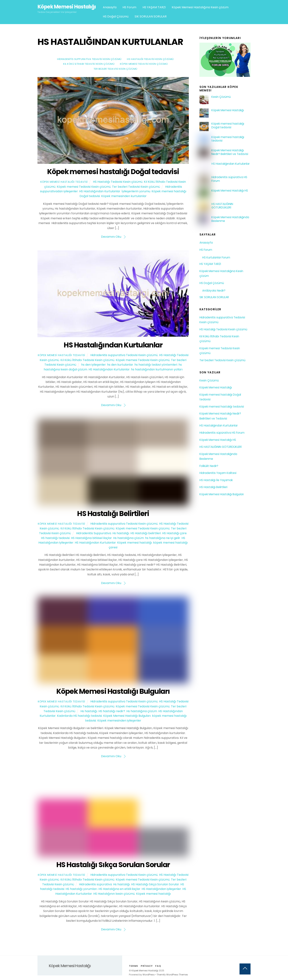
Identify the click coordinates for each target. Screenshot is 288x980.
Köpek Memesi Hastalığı (228, 110)
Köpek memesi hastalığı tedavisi (228, 139)
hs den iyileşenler (93, 365)
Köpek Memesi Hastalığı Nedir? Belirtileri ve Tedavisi (230, 152)
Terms (134, 966)
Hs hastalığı (121, 533)
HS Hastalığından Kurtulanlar (100, 191)
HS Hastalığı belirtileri (146, 533)
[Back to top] (245, 969)
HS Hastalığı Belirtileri (113, 514)
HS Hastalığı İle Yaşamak (216, 480)
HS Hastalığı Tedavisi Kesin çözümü (150, 59)
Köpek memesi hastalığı (135, 543)
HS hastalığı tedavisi (55, 538)
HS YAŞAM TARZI (154, 7)
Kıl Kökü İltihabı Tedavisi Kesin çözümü (89, 64)
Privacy (147, 966)
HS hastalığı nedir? (112, 711)
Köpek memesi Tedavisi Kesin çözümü (144, 64)
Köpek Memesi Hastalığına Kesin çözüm (200, 7)
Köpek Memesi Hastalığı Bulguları (113, 691)
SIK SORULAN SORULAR (151, 16)
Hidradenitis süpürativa (95, 884)
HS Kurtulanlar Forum (216, 257)
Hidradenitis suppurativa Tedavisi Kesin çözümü (89, 59)
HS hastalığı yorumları (81, 889)
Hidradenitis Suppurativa (94, 533)
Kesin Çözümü (221, 97)
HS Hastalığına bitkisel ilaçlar (91, 538)
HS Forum (129, 7)
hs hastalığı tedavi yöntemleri (156, 365)
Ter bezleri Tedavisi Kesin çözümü (116, 69)
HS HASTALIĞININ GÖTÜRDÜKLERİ (222, 206)
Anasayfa (110, 7)
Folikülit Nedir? (209, 466)
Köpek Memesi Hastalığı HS (230, 191)
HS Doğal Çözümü (116, 16)
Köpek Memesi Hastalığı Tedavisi (64, 182)
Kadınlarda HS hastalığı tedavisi (79, 716)
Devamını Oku (111, 237)
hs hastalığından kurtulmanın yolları (157, 369)
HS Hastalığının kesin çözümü (114, 894)
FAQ (158, 966)
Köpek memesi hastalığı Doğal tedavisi (113, 172)
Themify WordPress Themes (172, 975)
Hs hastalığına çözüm (128, 538)
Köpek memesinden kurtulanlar (124, 196)
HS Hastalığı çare (174, 533)
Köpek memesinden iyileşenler (119, 721)
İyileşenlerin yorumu (136, 191)
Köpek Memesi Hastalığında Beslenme (230, 219)
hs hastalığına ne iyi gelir (163, 538)
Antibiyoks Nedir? (214, 291)
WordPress (149, 975)
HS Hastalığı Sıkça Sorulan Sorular (113, 865)
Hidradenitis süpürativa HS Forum (229, 179)
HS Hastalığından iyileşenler (161, 889)
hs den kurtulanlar (120, 365)
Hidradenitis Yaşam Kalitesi (218, 473)
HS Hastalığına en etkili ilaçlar (119, 889)
